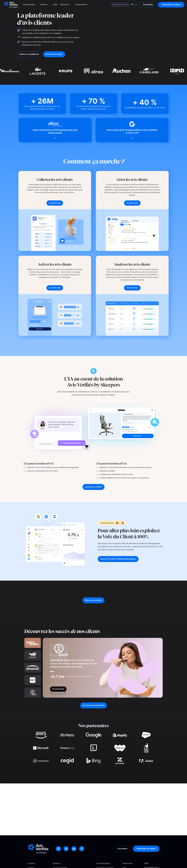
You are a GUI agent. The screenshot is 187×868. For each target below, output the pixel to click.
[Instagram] (58, 849)
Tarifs (55, 5)
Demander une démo (54, 54)
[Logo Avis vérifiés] (11, 5)
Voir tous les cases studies (93, 705)
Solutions (45, 5)
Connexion (148, 5)
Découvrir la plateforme (29, 54)
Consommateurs (82, 5)
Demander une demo (171, 5)
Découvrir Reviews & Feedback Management (118, 559)
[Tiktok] (66, 849)
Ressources (66, 5)
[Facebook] (82, 849)
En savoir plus (58, 689)
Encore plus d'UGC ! (120, 5)
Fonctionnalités (30, 5)
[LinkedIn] (74, 849)
